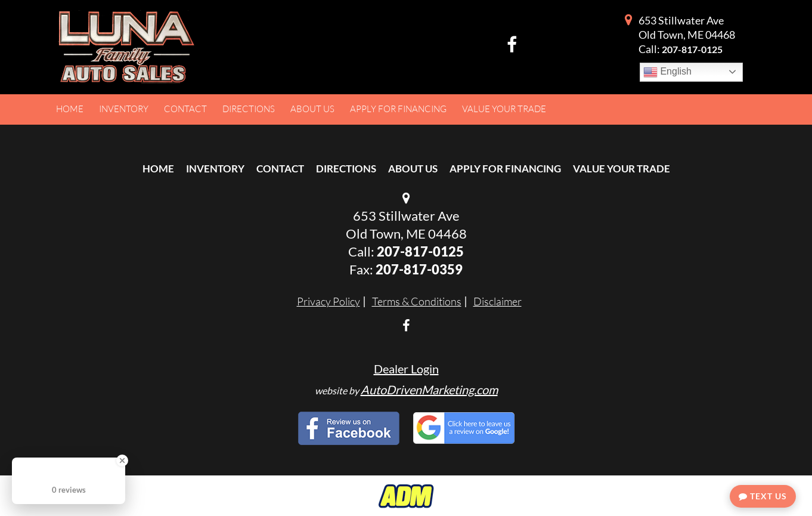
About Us (413, 169)
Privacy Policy (328, 301)
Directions (346, 169)
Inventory (215, 169)
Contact (280, 169)
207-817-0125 (692, 49)
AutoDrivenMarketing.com (429, 390)
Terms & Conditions (417, 301)
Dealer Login (406, 369)
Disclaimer (498, 301)
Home (158, 169)
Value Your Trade (622, 169)
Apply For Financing (505, 169)
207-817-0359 (419, 269)
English (667, 72)
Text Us (763, 496)
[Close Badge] (122, 461)
